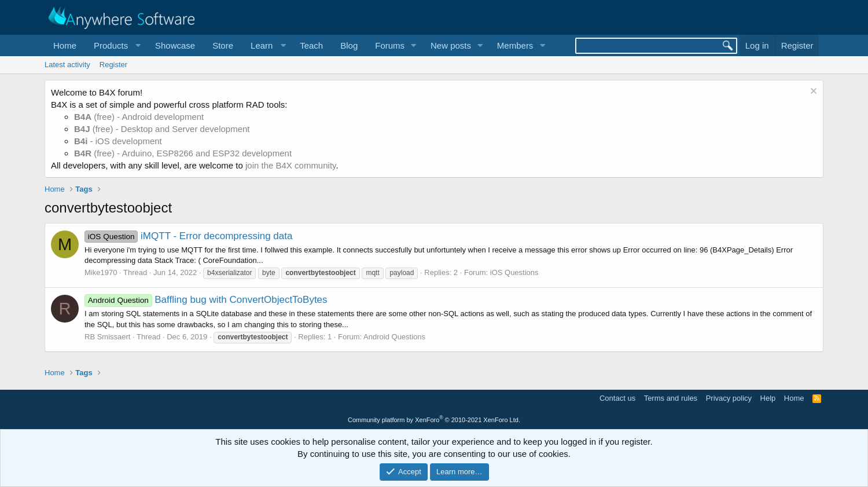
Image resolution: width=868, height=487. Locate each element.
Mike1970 (101, 272)
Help (768, 398)
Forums (390, 45)
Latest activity (67, 65)
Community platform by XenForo (434, 420)
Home (65, 45)
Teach (311, 45)
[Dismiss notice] (812, 92)
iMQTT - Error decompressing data (188, 236)
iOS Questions (514, 272)
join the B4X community (290, 165)
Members (515, 45)
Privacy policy (729, 398)
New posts (451, 45)
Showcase (175, 45)
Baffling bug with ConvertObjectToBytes (206, 300)
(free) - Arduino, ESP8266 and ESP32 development (183, 153)
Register (113, 65)
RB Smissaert (107, 337)
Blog (349, 45)
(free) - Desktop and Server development (162, 129)
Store (223, 45)
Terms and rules (671, 398)
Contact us (617, 398)
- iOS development (118, 141)
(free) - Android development (139, 117)
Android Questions (394, 337)
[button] (116, 45)
